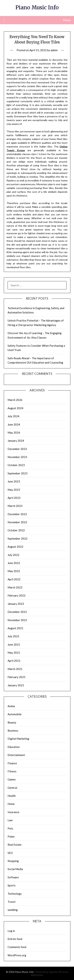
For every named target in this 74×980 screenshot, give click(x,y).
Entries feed (15, 939)
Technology (15, 894)
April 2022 (14, 579)
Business (13, 731)
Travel (11, 902)
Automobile (15, 714)
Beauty (12, 722)
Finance (12, 763)
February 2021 (17, 677)
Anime (11, 706)
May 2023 (14, 490)
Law (10, 820)
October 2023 (16, 465)
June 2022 (14, 563)
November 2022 (17, 522)
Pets (10, 828)
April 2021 (14, 661)
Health (12, 796)
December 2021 (17, 612)
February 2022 (17, 595)
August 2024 (15, 408)
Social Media (15, 869)
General (12, 788)
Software (13, 877)
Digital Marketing (18, 739)
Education (14, 747)
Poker (11, 836)
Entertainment (16, 755)
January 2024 (16, 441)
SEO (10, 853)
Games (12, 779)
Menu (67, 20)
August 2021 (15, 628)
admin (54, 50)
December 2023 (17, 449)
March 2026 (15, 400)
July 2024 (13, 416)
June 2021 (14, 644)
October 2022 (16, 530)
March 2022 (15, 587)
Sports (12, 885)
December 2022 (17, 514)
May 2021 (14, 653)
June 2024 (14, 424)
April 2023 (14, 498)
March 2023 (15, 506)
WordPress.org (17, 955)
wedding (13, 910)
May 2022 (14, 571)
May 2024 (14, 433)
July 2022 (13, 555)
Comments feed (17, 947)
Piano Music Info (37, 7)
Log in (11, 931)
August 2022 (15, 547)
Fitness (12, 771)
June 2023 (14, 481)
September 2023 (18, 473)
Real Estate (15, 845)
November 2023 (17, 457)
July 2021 (13, 636)
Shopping (13, 861)
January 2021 (16, 685)
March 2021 (15, 669)
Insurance (13, 812)
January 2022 (16, 604)
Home (11, 804)
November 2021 (17, 620)
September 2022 (18, 538)
